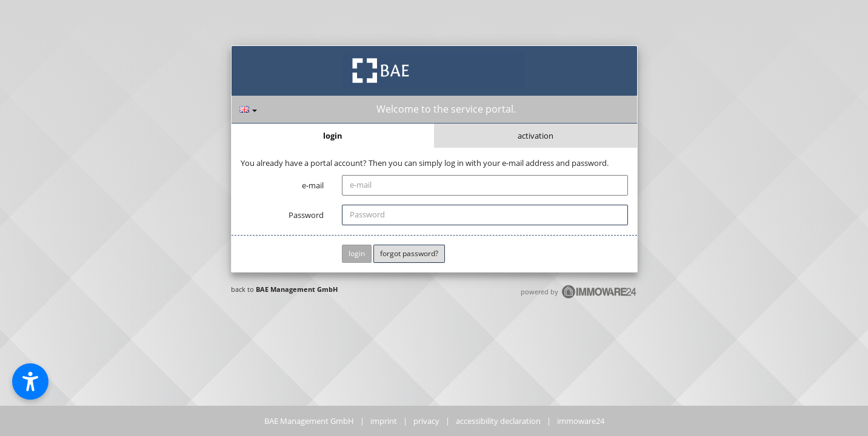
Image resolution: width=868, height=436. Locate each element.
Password (306, 215)
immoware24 (581, 421)
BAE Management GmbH (297, 289)
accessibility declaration (498, 421)
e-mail (313, 185)
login (333, 136)
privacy (426, 421)
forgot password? (409, 253)
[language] (248, 109)
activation (536, 136)
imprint (384, 421)
